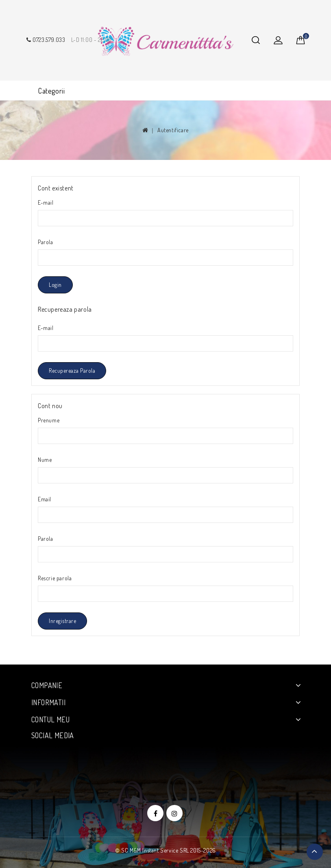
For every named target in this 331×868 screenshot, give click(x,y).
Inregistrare (62, 621)
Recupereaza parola (72, 371)
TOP (315, 852)
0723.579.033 (45, 40)
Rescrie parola (55, 578)
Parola (46, 242)
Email (45, 499)
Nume (45, 460)
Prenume (49, 420)
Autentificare (173, 130)
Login (55, 285)
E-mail (46, 202)
